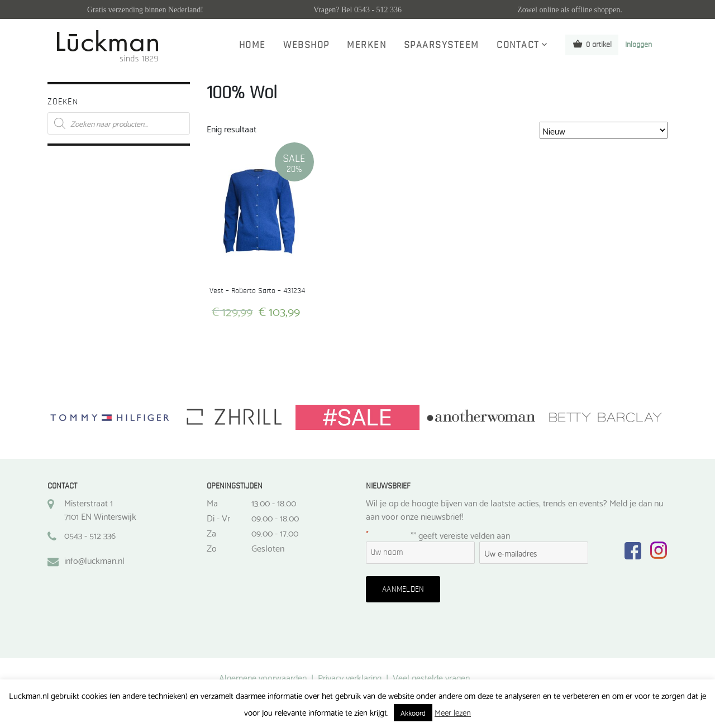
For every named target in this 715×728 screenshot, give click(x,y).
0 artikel (592, 44)
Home (252, 45)
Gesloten (268, 548)
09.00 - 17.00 (275, 533)
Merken (366, 45)
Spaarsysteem (442, 45)
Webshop (306, 45)
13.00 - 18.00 (274, 502)
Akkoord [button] (413, 712)
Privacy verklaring (350, 677)
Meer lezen (453, 712)
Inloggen (638, 45)
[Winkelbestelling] (604, 130)
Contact (518, 45)
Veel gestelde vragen (431, 677)
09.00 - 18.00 (275, 518)
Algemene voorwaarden (263, 677)
